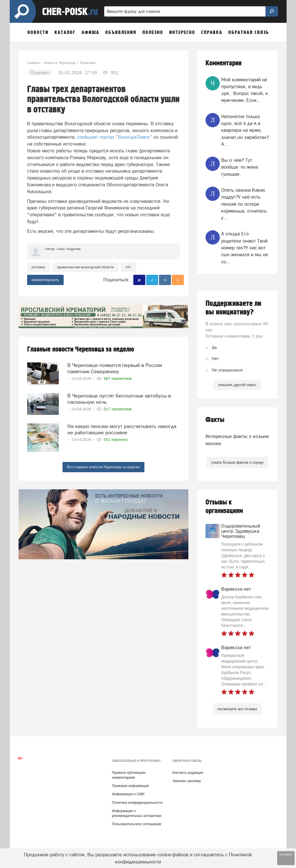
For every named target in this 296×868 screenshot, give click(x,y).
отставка (39, 267)
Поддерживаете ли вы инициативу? (233, 308)
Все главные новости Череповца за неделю (103, 467)
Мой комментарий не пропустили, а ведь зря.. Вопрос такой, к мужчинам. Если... (245, 90)
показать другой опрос (237, 385)
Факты (215, 420)
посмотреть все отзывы (237, 709)
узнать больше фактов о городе (237, 462)
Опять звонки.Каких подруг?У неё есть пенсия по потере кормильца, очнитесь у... (244, 204)
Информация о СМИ (128, 794)
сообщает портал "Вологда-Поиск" (115, 137)
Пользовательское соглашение (137, 824)
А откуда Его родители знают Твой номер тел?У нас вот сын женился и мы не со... (245, 248)
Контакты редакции (188, 773)
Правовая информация (130, 786)
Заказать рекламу (187, 781)
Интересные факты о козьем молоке (237, 440)
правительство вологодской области (85, 267)
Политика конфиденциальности (137, 803)
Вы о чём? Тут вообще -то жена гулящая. (240, 167)
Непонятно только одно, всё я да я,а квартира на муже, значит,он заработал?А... (245, 130)
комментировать (46, 280)
